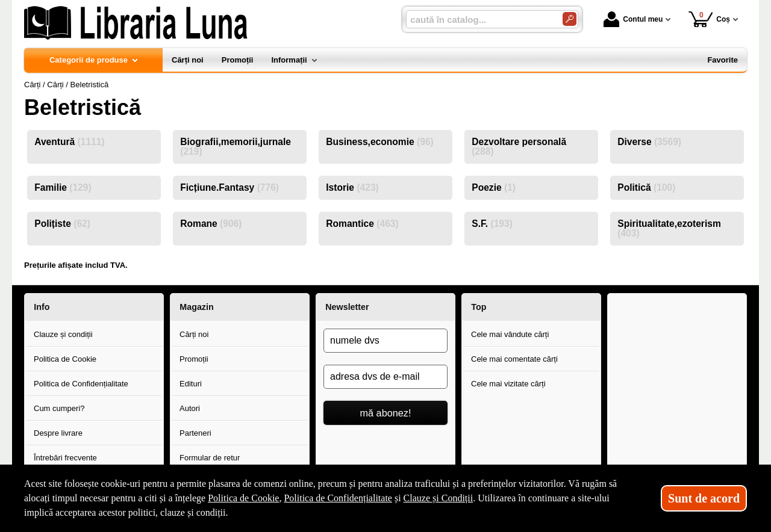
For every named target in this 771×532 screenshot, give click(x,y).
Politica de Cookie (65, 359)
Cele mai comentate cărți (514, 359)
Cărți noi (194, 334)
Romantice (362, 224)
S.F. (492, 224)
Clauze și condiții (63, 334)
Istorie (352, 187)
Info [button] (42, 307)
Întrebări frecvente (65, 458)
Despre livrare (58, 433)
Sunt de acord (704, 498)
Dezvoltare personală (519, 147)
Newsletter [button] (347, 307)
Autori (190, 408)
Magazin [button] (196, 307)
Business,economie (380, 142)
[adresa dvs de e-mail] (385, 377)
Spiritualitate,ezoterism (669, 228)
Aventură (69, 142)
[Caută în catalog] (570, 19)
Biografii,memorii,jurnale (236, 147)
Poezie (494, 187)
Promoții (194, 359)
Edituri (191, 384)
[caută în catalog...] (479, 20)
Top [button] (479, 307)
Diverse (649, 142)
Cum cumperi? (59, 408)
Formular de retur (210, 458)
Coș (709, 19)
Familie (63, 187)
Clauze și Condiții (439, 498)
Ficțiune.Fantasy (229, 187)
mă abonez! (386, 413)
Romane (211, 224)
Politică (646, 187)
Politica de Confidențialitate (81, 384)
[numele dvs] (385, 341)
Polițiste (62, 224)
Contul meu (633, 19)
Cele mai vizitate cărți (508, 384)
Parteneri (195, 433)
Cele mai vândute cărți (510, 334)
